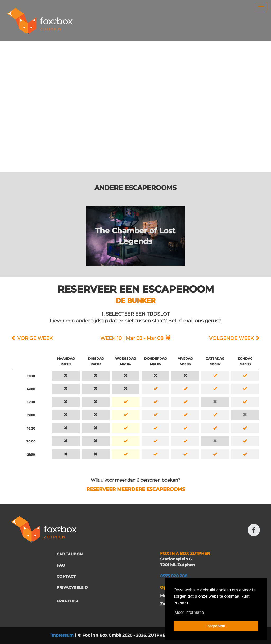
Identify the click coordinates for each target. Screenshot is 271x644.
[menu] (261, 7)
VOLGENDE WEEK (231, 338)
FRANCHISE (68, 601)
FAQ (61, 565)
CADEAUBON (70, 554)
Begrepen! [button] (216, 626)
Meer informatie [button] (189, 612)
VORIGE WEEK (35, 338)
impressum (62, 635)
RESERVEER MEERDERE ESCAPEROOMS (136, 489)
